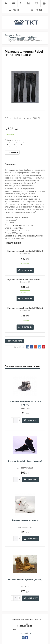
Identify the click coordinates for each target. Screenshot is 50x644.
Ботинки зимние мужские (25, 520)
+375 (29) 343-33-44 (26, 626)
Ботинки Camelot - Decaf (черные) (25, 461)
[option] (25, 87)
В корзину (25, 270)
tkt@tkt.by (27, 633)
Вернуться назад (14, 341)
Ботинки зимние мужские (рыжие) (25, 580)
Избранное (12, 152)
